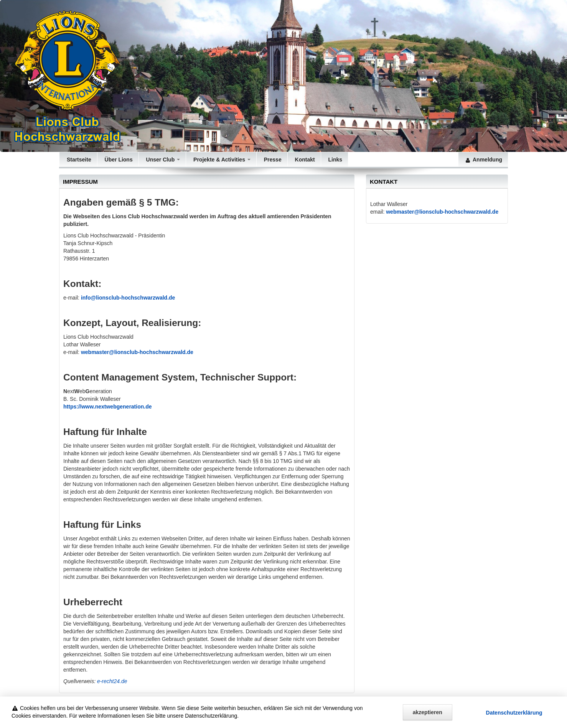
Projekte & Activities (221, 160)
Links (335, 160)
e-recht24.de (112, 681)
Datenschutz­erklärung (514, 720)
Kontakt (304, 160)
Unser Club (162, 160)
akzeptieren (428, 719)
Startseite (78, 160)
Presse (272, 160)
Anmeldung (483, 160)
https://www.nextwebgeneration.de (108, 407)
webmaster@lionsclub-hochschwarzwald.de (442, 212)
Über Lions (118, 160)
